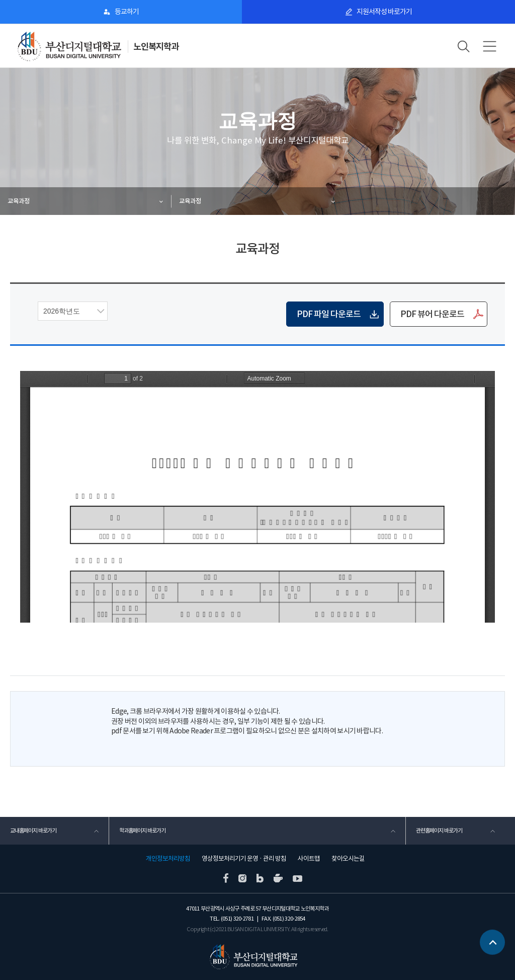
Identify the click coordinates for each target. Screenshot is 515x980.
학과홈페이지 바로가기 (142, 831)
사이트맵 (309, 859)
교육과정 (19, 201)
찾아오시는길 (348, 859)
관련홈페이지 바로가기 (439, 831)
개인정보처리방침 (168, 859)
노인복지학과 (156, 47)
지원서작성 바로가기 (384, 12)
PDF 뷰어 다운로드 (432, 314)
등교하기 (127, 12)
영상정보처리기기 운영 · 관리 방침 (244, 859)
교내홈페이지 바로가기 (33, 831)
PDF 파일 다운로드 (329, 314)
